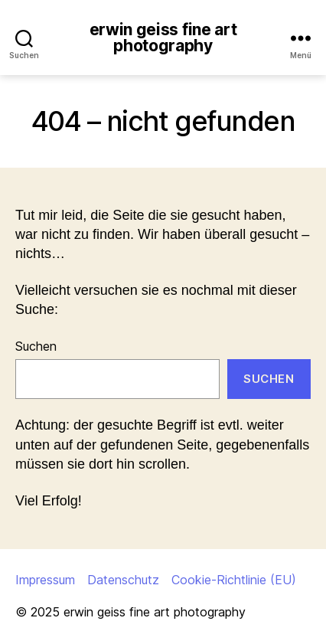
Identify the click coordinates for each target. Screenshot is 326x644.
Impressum (45, 580)
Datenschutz (123, 580)
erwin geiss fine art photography (163, 38)
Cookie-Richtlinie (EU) (234, 580)
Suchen (36, 346)
